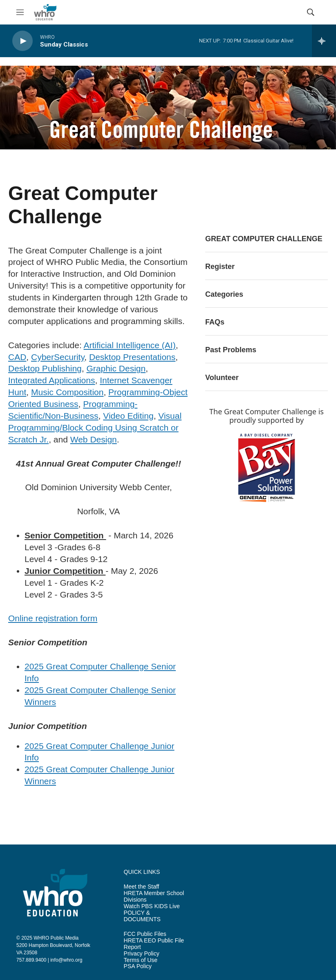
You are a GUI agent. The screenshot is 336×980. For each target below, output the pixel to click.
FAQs (215, 322)
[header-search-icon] (311, 12)
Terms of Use (141, 960)
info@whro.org (66, 960)
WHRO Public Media (56, 938)
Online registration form (53, 618)
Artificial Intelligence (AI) (129, 345)
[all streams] (324, 41)
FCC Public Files (145, 934)
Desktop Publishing (45, 368)
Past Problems (231, 350)
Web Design (94, 439)
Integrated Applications (52, 380)
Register (220, 267)
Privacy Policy (142, 954)
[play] (22, 41)
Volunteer (222, 378)
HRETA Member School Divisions (154, 897)
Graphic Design (116, 368)
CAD (17, 357)
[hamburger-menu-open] (20, 12)
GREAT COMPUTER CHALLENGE (264, 239)
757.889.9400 (31, 960)
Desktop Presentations (132, 357)
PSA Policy (138, 966)
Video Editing (128, 416)
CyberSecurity (58, 357)
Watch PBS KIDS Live (152, 906)
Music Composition (67, 392)
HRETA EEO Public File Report (154, 944)
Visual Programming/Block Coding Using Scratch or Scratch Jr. (95, 428)
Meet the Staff (142, 887)
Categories (224, 294)
